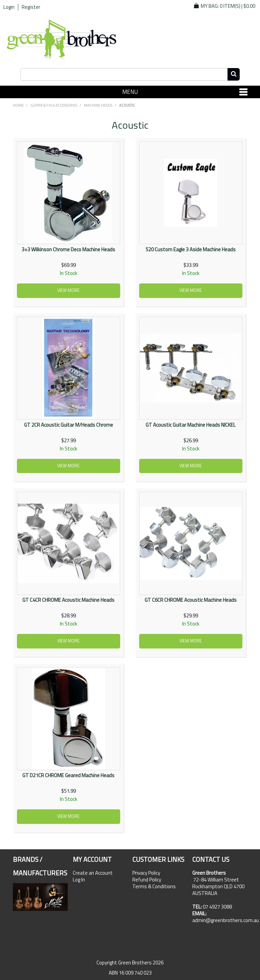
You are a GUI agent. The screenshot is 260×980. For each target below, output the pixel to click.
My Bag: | (228, 6)
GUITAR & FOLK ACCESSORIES (54, 105)
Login (9, 7)
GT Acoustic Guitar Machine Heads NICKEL (191, 425)
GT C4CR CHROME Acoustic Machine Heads (68, 600)
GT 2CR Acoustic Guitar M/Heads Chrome (69, 425)
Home (18, 105)
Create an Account (93, 873)
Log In (79, 880)
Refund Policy (147, 880)
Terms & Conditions (154, 887)
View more (68, 290)
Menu (130, 92)
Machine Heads (98, 105)
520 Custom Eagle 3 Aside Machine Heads (191, 249)
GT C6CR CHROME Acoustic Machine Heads (191, 600)
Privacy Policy (146, 873)
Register (31, 7)
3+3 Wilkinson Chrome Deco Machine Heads (68, 249)
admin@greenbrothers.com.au (226, 920)
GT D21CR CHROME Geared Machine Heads (68, 775)
